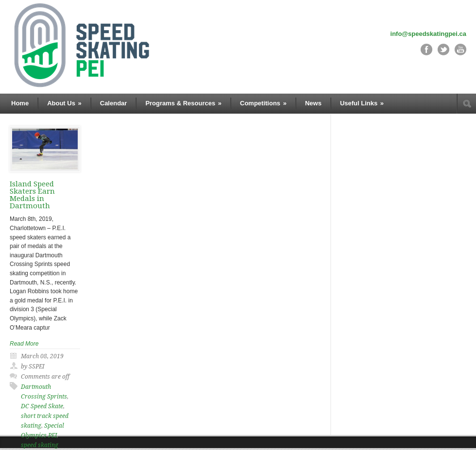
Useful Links (362, 103)
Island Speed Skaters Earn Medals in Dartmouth (32, 195)
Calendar (114, 103)
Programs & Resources (183, 103)
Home (20, 103)
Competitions (263, 103)
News (313, 103)
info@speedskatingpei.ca (428, 34)
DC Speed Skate (42, 406)
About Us (64, 103)
